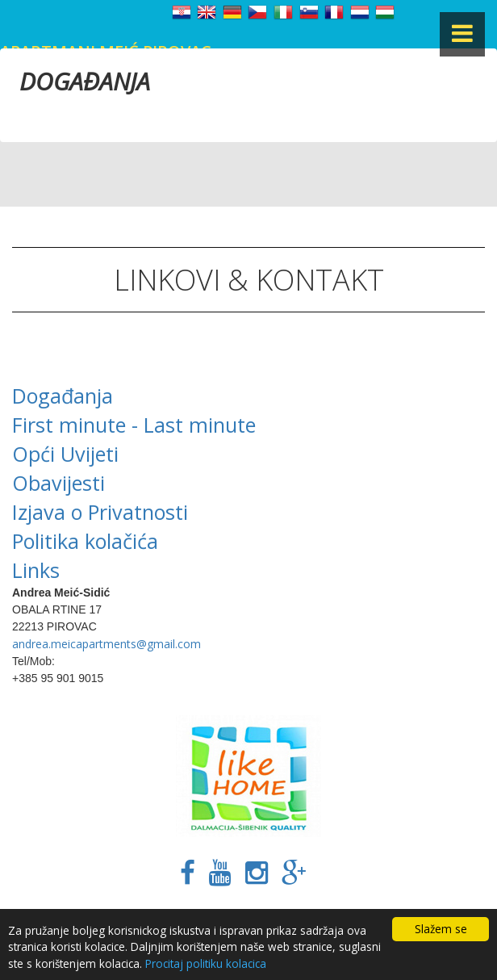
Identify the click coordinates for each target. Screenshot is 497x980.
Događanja (63, 396)
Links (36, 570)
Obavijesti (58, 483)
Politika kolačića (85, 541)
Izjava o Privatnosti (100, 512)
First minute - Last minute (134, 425)
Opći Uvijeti (65, 454)
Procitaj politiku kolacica (206, 963)
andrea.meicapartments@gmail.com (106, 644)
